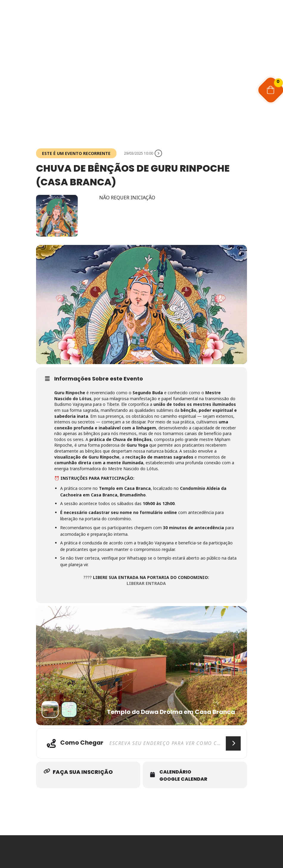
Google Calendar (183, 779)
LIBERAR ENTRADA (146, 583)
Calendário (175, 772)
